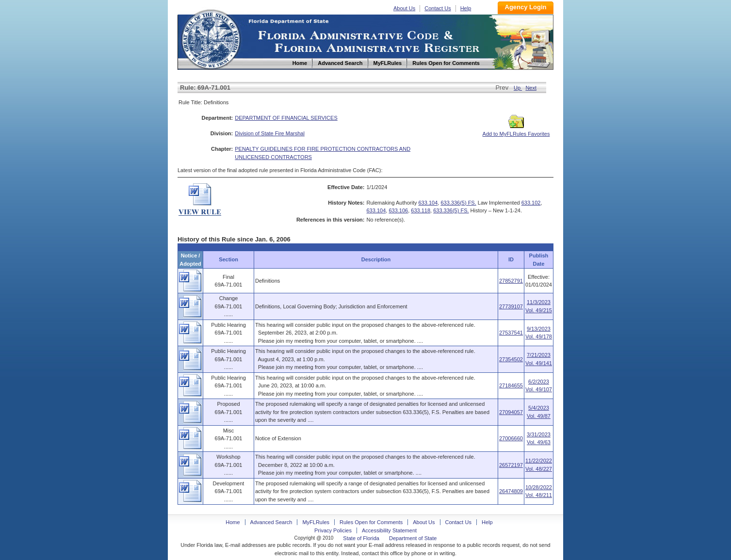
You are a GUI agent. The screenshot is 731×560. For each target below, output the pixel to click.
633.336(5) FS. (458, 203)
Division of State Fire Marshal (270, 133)
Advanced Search (271, 522)
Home (211, 38)
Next (531, 88)
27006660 (511, 438)
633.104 (428, 203)
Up (518, 88)
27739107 (511, 306)
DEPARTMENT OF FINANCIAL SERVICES (286, 118)
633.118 (421, 210)
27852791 (511, 281)
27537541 (511, 333)
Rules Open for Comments (371, 522)
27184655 (511, 385)
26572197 (511, 465)
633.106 (398, 210)
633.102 (531, 203)
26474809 (511, 491)
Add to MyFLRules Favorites (516, 131)
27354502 (511, 359)
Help (466, 8)
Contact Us (438, 8)
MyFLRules (316, 522)
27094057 (511, 412)
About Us (404, 8)
